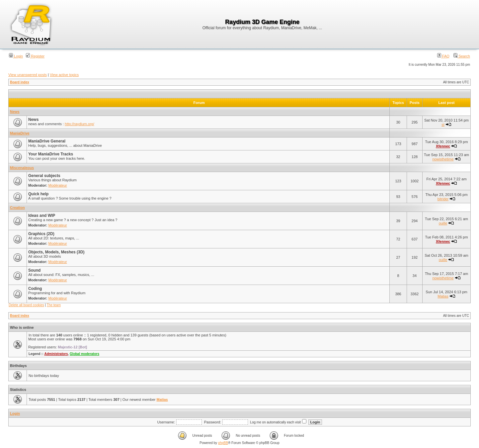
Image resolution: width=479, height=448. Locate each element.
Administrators (56, 354)
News (15, 112)
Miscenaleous (22, 168)
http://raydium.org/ (80, 124)
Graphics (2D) (41, 234)
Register (35, 56)
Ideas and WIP (42, 216)
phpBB (223, 443)
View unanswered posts (28, 75)
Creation (17, 208)
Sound (34, 270)
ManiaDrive (20, 133)
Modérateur (58, 185)
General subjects (44, 176)
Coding (35, 289)
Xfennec (443, 146)
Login (16, 56)
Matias (443, 296)
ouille (443, 223)
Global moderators (84, 354)
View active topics (64, 75)
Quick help (38, 194)
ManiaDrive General (47, 141)
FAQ (443, 56)
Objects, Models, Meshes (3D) (56, 252)
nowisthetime (443, 159)
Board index (20, 82)
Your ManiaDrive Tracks (51, 154)
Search (462, 56)
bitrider (443, 199)
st (443, 125)
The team (54, 305)
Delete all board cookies (26, 305)
